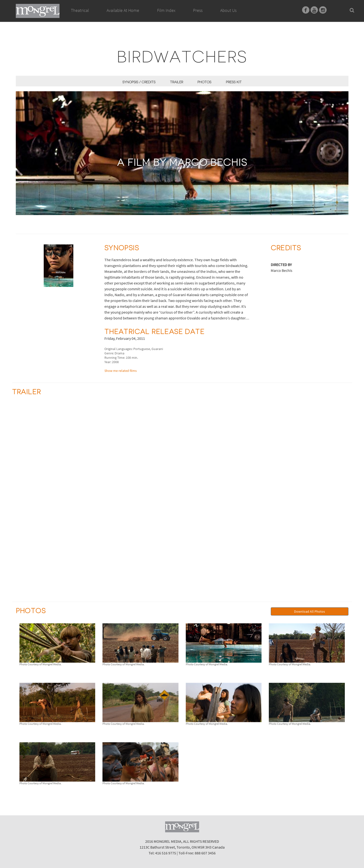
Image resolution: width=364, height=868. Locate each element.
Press (198, 10)
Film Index (166, 10)
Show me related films (121, 371)
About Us (228, 10)
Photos (204, 82)
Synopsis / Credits (139, 82)
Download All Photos (309, 611)
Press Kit (234, 82)
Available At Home (123, 16)
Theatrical (80, 10)
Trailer (177, 82)
